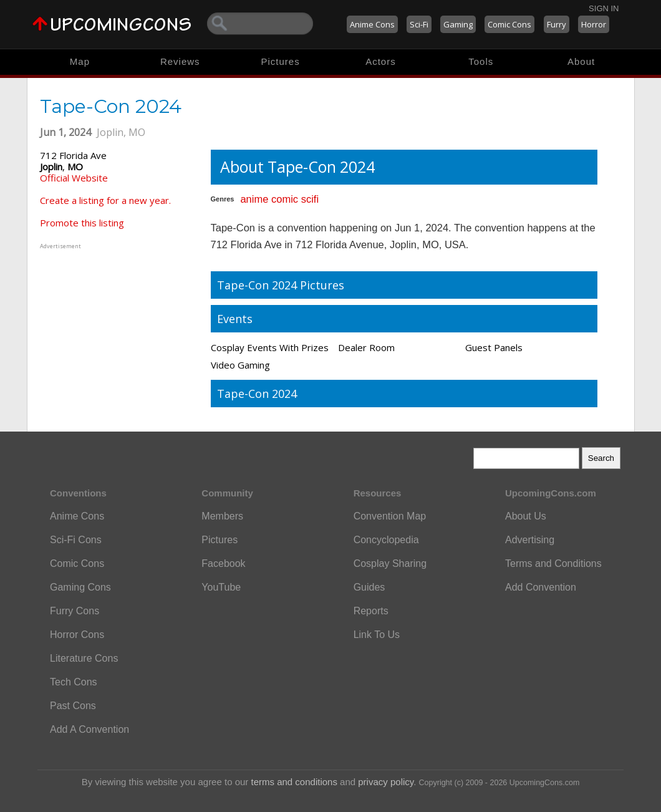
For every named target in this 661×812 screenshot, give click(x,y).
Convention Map (390, 516)
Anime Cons (372, 24)
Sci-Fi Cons (76, 540)
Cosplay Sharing (390, 563)
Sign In (604, 8)
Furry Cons (75, 611)
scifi (310, 199)
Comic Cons (509, 24)
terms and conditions (294, 782)
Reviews (180, 61)
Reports (371, 611)
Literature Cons (84, 658)
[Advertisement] (118, 330)
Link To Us (377, 635)
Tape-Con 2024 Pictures (281, 285)
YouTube (221, 587)
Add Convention (541, 587)
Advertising (530, 540)
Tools (481, 61)
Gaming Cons (80, 587)
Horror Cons (77, 635)
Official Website (74, 178)
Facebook (223, 563)
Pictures (280, 61)
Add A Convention (89, 729)
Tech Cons (74, 682)
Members (222, 516)
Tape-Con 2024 (257, 394)
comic (285, 199)
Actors (381, 61)
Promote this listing (82, 223)
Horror (594, 24)
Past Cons (73, 706)
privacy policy (386, 782)
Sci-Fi (419, 24)
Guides (369, 587)
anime (254, 199)
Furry (557, 24)
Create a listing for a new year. (105, 200)
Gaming (458, 24)
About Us (526, 516)
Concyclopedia (386, 540)
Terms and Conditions (553, 563)
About (581, 61)
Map (80, 61)
